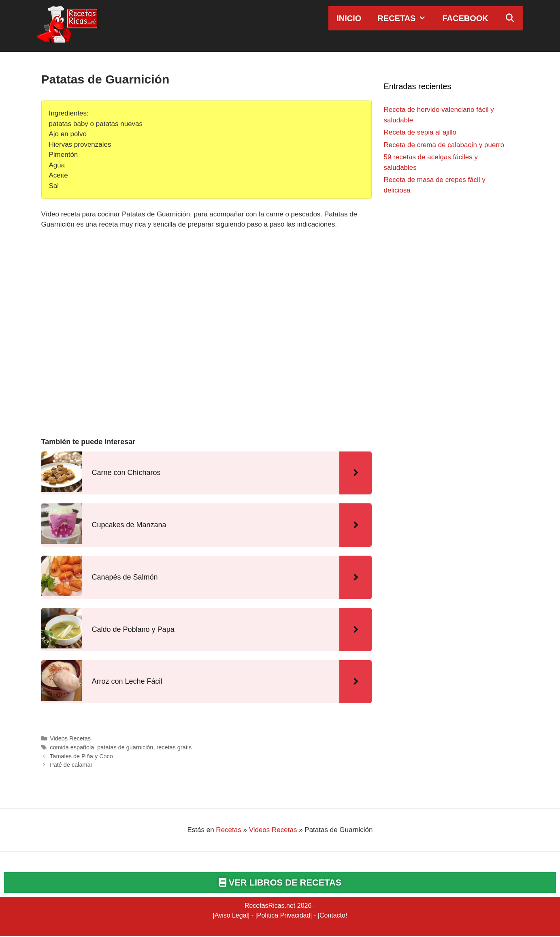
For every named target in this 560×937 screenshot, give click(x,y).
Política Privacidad (284, 916)
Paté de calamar (71, 765)
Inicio (349, 18)
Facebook (465, 18)
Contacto (332, 916)
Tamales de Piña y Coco (81, 756)
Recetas (406, 18)
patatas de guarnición (125, 747)
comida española (72, 747)
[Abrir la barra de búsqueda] (510, 18)
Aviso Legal (231, 916)
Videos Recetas (70, 738)
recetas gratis (174, 747)
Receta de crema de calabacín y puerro (444, 145)
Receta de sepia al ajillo (420, 132)
